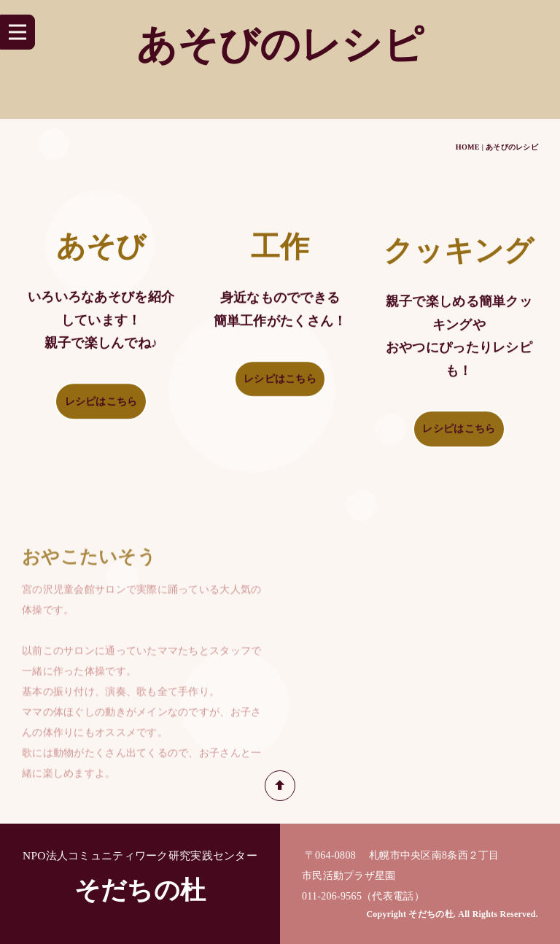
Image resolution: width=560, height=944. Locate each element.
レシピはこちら (101, 405)
